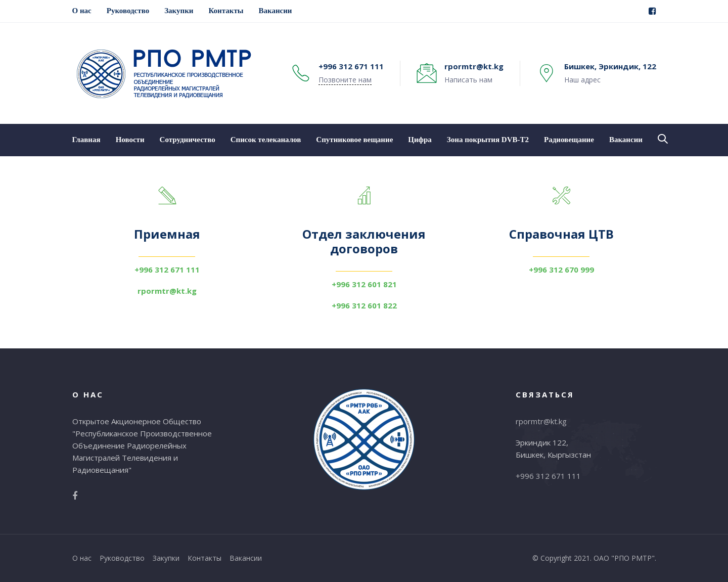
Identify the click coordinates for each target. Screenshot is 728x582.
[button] (663, 139)
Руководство (122, 558)
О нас (82, 558)
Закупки (166, 558)
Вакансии (246, 558)
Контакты (204, 558)
